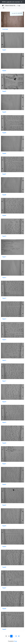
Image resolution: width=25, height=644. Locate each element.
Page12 (4, 278)
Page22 (4, 484)
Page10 (4, 236)
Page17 (4, 381)
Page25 (4, 546)
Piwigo (15, 641)
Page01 (4, 50)
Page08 (4, 195)
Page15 (4, 340)
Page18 (4, 402)
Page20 (4, 443)
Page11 (4, 257)
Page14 (4, 319)
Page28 (4, 609)
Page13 (4, 298)
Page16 (4, 360)
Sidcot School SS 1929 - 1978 (11, 6)
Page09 (4, 215)
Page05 (4, 133)
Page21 (4, 464)
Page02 (4, 71)
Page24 (4, 526)
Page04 (4, 112)
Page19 (4, 422)
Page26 (4, 567)
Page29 (4, 629)
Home (3, 6)
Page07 (4, 174)
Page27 (4, 588)
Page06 (4, 153)
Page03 (4, 91)
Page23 (4, 505)
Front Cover (5, 29)
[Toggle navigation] (21, 2)
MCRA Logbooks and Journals (11, 2)
